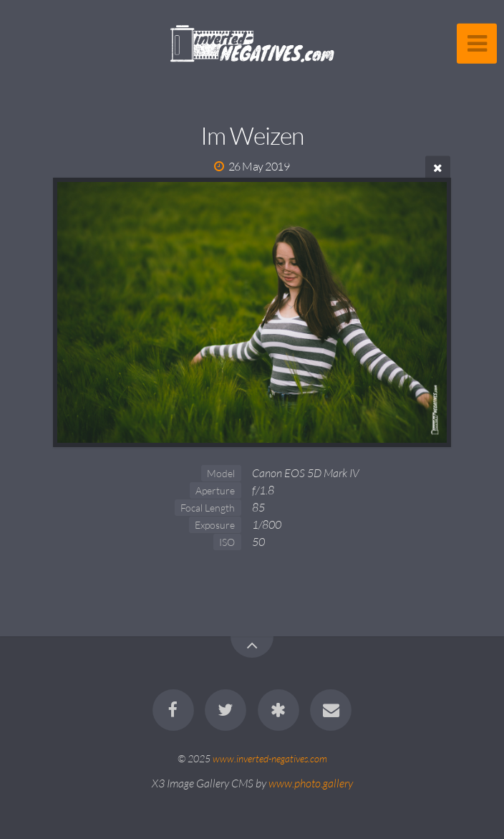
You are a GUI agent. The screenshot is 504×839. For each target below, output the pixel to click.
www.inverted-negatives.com (270, 758)
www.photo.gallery (311, 783)
